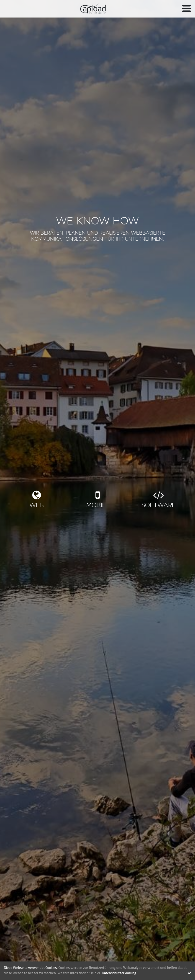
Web (37, 506)
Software (159, 506)
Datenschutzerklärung (119, 973)
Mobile (98, 506)
